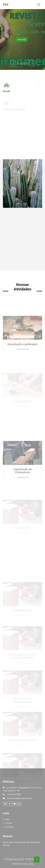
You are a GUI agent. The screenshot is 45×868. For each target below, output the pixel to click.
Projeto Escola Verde (15, 859)
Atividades (9, 827)
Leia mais (22, 39)
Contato (8, 823)
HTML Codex (28, 864)
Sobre (8, 819)
